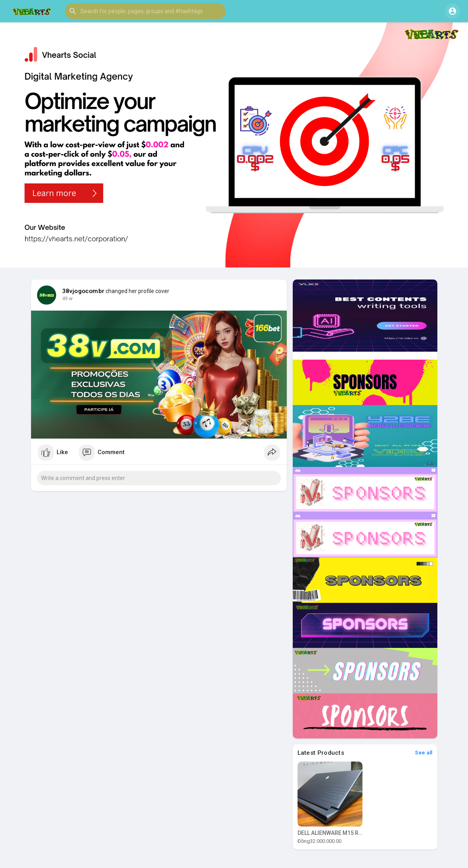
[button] (145, 11)
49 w (67, 299)
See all (424, 753)
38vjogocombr (83, 291)
